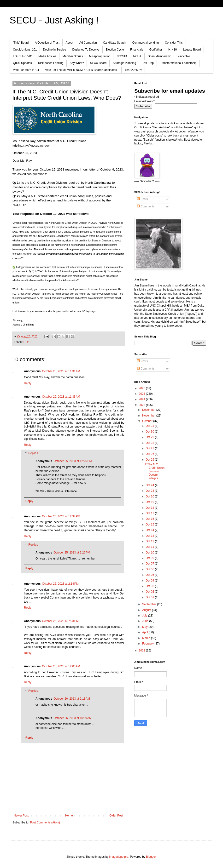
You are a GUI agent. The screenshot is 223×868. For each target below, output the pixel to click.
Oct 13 (150, 536)
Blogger (151, 857)
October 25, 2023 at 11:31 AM (61, 371)
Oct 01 (150, 597)
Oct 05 (150, 575)
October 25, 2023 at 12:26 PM (73, 461)
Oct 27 (150, 448)
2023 (142, 405)
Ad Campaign (88, 43)
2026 (142, 388)
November (149, 416)
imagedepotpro (119, 857)
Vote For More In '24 (26, 70)
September (150, 604)
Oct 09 (150, 558)
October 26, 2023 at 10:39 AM (72, 718)
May (145, 627)
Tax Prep (148, 63)
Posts (142, 199)
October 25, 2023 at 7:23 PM (60, 621)
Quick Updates (22, 63)
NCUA (137, 56)
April (145, 632)
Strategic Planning (124, 63)
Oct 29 (150, 437)
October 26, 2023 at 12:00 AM (61, 666)
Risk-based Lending (51, 63)
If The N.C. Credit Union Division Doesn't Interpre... (155, 471)
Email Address (144, 101)
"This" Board (21, 43)
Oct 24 (150, 485)
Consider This (174, 43)
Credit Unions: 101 (25, 50)
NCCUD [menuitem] (18, 205)
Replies (33, 453)
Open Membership (160, 56)
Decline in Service (54, 50)
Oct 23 (150, 491)
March (147, 638)
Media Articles (47, 56)
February (148, 644)
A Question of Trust (47, 43)
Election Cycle (115, 50)
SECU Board (98, 63)
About (69, 43)
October (148, 421)
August (147, 610)
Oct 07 (150, 564)
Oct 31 (150, 426)
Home (69, 816)
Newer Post (21, 816)
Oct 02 (150, 592)
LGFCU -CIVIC (23, 56)
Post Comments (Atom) (45, 822)
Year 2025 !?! (133, 70)
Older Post (116, 816)
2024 (142, 399)
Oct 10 (150, 553)
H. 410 (173, 50)
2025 (142, 394)
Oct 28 (150, 443)
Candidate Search (115, 43)
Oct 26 (150, 454)
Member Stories (73, 56)
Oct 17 (150, 513)
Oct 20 (150, 497)
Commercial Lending (146, 43)
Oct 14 (150, 530)
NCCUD (122, 56)
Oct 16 (150, 519)
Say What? (77, 63)
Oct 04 (150, 581)
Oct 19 (150, 502)
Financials (137, 50)
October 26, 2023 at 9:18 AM (72, 699)
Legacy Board (192, 50)
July (145, 616)
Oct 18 (150, 508)
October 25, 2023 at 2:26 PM (72, 553)
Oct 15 (150, 525)
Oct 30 (150, 432)
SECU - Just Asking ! (54, 20)
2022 (142, 651)
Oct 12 (150, 541)
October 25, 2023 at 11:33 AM (61, 397)
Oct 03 (150, 586)
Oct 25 (150, 460)
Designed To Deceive (86, 50)
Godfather (156, 50)
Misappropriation (100, 56)
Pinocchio (184, 56)
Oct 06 (150, 569)
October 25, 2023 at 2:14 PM (60, 584)
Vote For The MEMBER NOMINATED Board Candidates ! (82, 70)
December (149, 410)
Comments (146, 206)
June (146, 621)
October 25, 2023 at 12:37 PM (61, 516)
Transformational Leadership (178, 63)
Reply (28, 383)
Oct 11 (150, 547)
